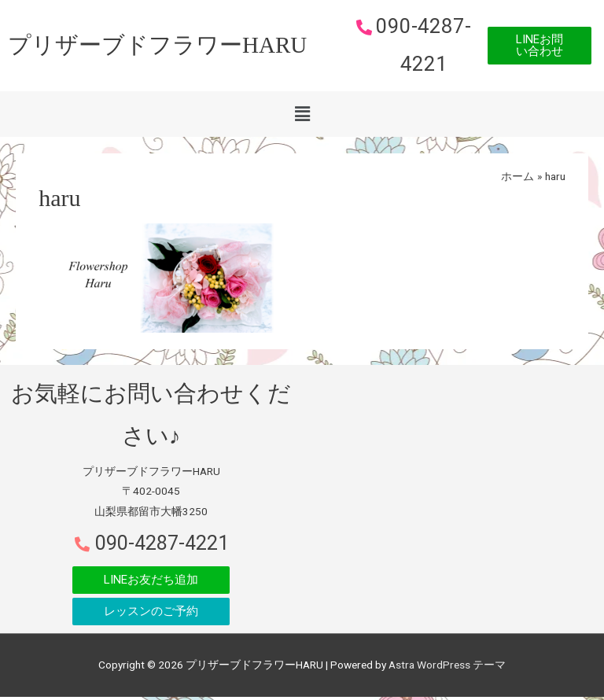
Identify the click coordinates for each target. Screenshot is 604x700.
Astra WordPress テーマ (447, 668)
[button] (540, 48)
